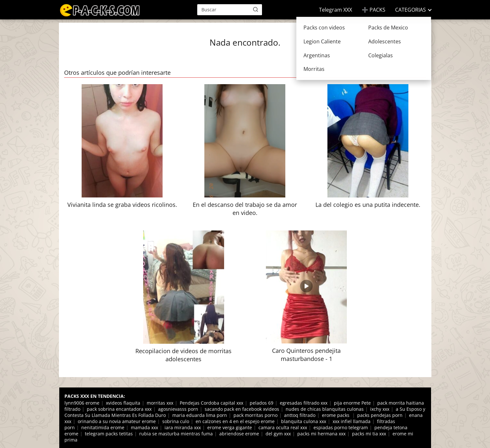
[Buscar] (256, 9)
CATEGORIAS (410, 10)
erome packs (336, 415)
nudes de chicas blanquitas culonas (325, 409)
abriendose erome (239, 434)
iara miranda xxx (183, 427)
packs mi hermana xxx (321, 434)
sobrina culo (176, 421)
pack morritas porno (256, 415)
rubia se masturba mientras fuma (176, 434)
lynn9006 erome (82, 403)
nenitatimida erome (103, 427)
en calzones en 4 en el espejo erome (235, 421)
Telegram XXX (336, 10)
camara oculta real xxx (283, 427)
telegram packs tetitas (109, 434)
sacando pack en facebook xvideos (242, 409)
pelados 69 (262, 403)
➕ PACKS (374, 10)
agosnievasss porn (178, 409)
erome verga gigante (230, 427)
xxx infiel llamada (352, 421)
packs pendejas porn (380, 415)
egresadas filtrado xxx (304, 403)
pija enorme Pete (352, 403)
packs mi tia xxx (369, 434)
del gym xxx (278, 434)
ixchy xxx (380, 409)
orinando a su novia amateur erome (117, 421)
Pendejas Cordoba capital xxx (211, 403)
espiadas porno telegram (341, 427)
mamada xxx (144, 427)
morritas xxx (160, 403)
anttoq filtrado (300, 415)
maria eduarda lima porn (200, 415)
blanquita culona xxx (304, 421)
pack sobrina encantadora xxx (119, 409)
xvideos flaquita (123, 403)
